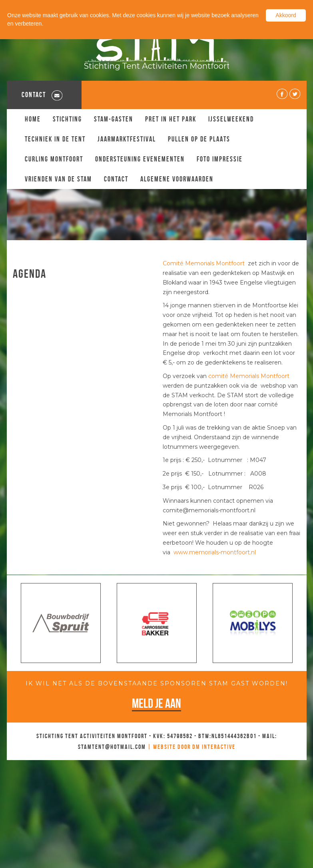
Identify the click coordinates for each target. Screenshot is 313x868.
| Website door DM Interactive (191, 747)
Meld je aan (156, 703)
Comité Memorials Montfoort (204, 263)
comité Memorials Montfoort (249, 376)
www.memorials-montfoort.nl (215, 552)
